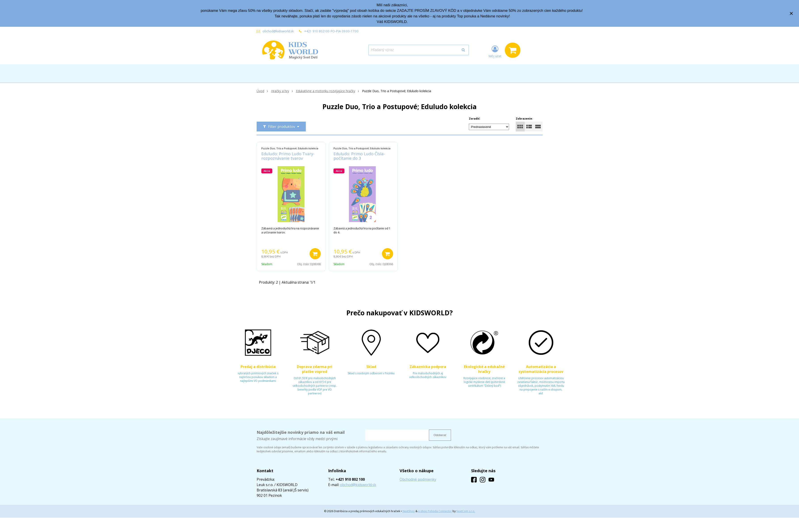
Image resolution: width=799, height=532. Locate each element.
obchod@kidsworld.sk (278, 31)
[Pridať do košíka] (315, 254)
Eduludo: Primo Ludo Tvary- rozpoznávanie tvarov (288, 156)
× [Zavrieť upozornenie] (791, 13)
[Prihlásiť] (495, 51)
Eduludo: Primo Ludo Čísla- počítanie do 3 (359, 156)
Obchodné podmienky (418, 479)
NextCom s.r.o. (466, 511)
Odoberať (440, 435)
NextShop (409, 511)
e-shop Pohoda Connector (435, 511)
